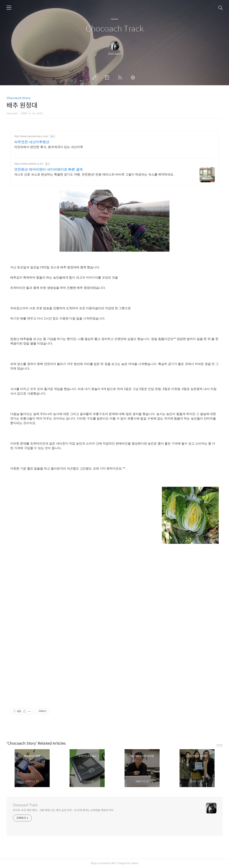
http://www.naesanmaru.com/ (31, 136)
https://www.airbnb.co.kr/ (29, 164)
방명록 (108, 77)
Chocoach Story (18, 98)
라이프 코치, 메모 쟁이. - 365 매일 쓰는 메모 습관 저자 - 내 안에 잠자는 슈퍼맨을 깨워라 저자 (63, 810)
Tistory (135, 863)
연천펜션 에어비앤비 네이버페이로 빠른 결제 (49, 169)
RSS (121, 77)
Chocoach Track (115, 29)
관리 (134, 77)
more (220, 745)
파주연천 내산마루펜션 (32, 142)
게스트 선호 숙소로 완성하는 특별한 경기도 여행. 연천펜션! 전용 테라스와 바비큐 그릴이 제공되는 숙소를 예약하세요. (94, 174)
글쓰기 (95, 77)
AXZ (114, 863)
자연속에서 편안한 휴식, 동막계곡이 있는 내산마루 (49, 147)
